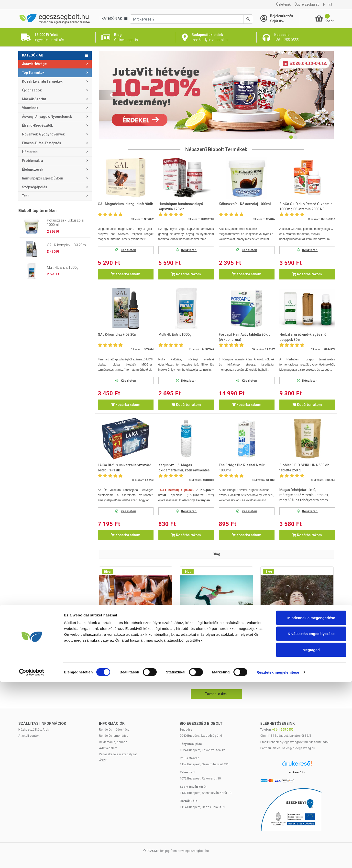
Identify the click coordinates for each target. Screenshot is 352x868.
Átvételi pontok (29, 736)
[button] (111, 95)
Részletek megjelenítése (278, 858)
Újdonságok (32, 90)
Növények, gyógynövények (43, 134)
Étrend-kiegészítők (37, 125)
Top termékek (33, 73)
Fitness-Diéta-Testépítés (42, 143)
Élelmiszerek (33, 169)
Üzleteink (283, 4)
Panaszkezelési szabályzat (118, 754)
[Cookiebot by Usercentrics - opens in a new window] (32, 858)
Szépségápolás (35, 187)
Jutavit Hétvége (34, 64)
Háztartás (30, 152)
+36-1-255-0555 (283, 729)
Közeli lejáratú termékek (42, 81)
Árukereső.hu (297, 772)
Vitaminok (30, 108)
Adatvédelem (108, 748)
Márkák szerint (34, 99)
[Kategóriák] (114, 19)
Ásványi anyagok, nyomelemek (47, 117)
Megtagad (311, 836)
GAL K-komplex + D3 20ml (67, 245)
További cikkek (216, 694)
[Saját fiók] (280, 19)
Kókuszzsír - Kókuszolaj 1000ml (66, 223)
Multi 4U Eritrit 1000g (63, 267)
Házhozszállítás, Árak (34, 729)
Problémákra (33, 161)
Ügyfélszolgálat (307, 4)
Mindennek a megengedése (311, 804)
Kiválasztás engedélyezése (311, 820)
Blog (107, 572)
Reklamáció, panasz (113, 742)
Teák (26, 196)
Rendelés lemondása (114, 736)
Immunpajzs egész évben (43, 178)
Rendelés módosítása (114, 729)
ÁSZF (103, 760)
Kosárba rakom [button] (126, 274)
